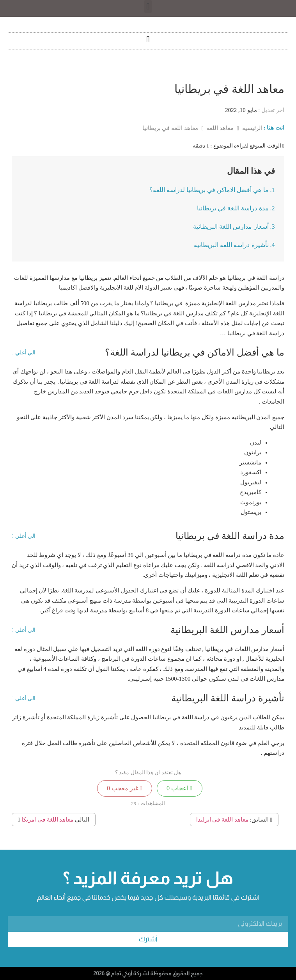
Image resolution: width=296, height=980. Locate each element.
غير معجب (125, 788)
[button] (148, 6)
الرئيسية (252, 128)
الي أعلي (24, 353)
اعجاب (179, 788)
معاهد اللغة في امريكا (47, 820)
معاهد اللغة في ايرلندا (222, 820)
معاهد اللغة (219, 128)
